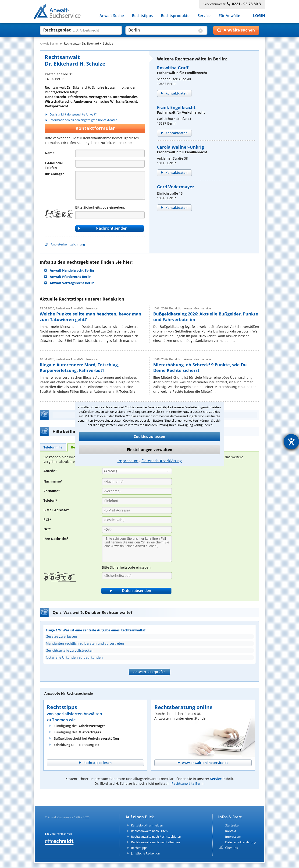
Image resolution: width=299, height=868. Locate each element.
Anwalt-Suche (112, 16)
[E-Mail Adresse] (137, 510)
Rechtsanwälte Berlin (188, 783)
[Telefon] (110, 164)
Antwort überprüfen (149, 672)
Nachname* (53, 481)
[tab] (53, 447)
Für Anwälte (229, 16)
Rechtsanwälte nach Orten (149, 831)
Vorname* (52, 491)
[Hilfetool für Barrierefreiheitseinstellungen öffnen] (291, 442)
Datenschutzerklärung (162, 461)
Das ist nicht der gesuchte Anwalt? (73, 114)
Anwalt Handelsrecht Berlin (72, 270)
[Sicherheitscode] (137, 576)
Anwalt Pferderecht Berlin (71, 277)
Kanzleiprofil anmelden (147, 825)
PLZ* (47, 520)
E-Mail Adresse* (56, 510)
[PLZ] (137, 520)
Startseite (232, 825)
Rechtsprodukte (175, 16)
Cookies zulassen (149, 437)
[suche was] (77, 30)
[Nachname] (137, 482)
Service (204, 16)
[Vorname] (137, 491)
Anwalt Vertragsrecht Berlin (72, 283)
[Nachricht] (110, 185)
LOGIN (259, 16)
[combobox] (137, 471)
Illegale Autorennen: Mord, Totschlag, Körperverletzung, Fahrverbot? (79, 367)
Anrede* (50, 471)
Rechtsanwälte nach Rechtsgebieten (156, 836)
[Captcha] (110, 215)
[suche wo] (162, 30)
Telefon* (50, 500)
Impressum (128, 461)
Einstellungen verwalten (150, 450)
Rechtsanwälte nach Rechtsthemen (155, 842)
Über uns (231, 848)
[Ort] (137, 529)
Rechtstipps (142, 16)
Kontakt (231, 831)
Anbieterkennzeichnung (68, 244)
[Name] (110, 153)
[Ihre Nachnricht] (137, 549)
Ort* (47, 529)
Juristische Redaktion (146, 853)
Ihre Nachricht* (56, 539)
